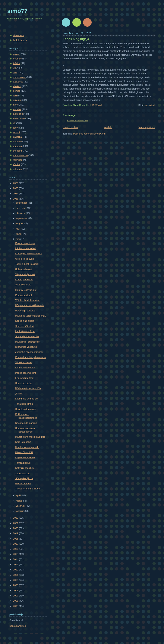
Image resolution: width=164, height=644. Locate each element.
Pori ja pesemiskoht (26, 373)
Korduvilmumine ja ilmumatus (31, 357)
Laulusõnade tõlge (25, 331)
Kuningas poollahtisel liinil (29, 253)
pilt (14, 123)
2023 (16, 199)
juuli (18, 229)
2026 (16, 183)
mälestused (19, 119)
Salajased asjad (24, 269)
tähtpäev (17, 142)
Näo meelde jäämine (26, 423)
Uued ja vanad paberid (27, 447)
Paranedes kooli (24, 295)
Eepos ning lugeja (76, 39)
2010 (16, 580)
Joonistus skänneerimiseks (29, 352)
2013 (16, 564)
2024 (16, 194)
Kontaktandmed (18, 626)
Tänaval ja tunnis (24, 404)
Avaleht (108, 127)
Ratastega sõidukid (25, 311)
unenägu (17, 146)
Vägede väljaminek (25, 274)
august (20, 223)
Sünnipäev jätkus (24, 478)
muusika (17, 109)
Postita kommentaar (78, 120)
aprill (19, 495)
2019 (16, 533)
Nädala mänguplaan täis (28, 388)
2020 (16, 528)
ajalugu (16, 54)
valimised (18, 160)
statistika (17, 137)
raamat (16, 132)
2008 (16, 590)
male (15, 105)
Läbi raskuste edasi (26, 248)
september (22, 218)
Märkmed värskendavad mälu (31, 316)
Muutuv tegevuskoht (26, 290)
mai (18, 239)
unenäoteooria (20, 155)
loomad (16, 91)
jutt (14, 68)
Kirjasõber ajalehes (25, 457)
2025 (16, 188)
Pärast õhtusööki (24, 452)
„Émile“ (19, 394)
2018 (16, 539)
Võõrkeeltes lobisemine (28, 300)
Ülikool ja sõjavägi (25, 259)
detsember (22, 203)
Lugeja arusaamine (25, 368)
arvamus (17, 59)
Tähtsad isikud (23, 463)
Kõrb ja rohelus (23, 442)
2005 (16, 606)
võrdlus (16, 164)
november (21, 208)
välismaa (17, 169)
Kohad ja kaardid (24, 279)
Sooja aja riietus (24, 383)
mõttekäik (18, 114)
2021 (16, 523)
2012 (16, 570)
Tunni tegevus (23, 473)
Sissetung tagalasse (26, 409)
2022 (16, 518)
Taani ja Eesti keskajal (27, 264)
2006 (16, 601)
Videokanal (18, 35)
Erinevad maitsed (24, 378)
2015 (16, 554)
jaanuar (20, 511)
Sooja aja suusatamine (27, 336)
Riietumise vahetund (26, 347)
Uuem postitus (70, 127)
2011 (16, 575)
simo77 (17, 11)
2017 (16, 544)
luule (15, 96)
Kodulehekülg (20, 40)
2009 (16, 585)
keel (15, 72)
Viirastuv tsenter (24, 362)
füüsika (16, 63)
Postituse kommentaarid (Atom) (90, 134)
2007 (16, 596)
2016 (16, 549)
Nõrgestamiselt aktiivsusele (30, 305)
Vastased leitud (23, 285)
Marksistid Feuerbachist (28, 342)
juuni (19, 234)
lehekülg (17, 86)
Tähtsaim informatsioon (28, 489)
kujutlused (18, 82)
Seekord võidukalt (25, 326)
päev (15, 128)
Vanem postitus (147, 127)
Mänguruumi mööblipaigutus (30, 437)
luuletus (17, 100)
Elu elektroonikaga (25, 243)
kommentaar (19, 77)
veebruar (21, 506)
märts (19, 501)
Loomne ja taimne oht (27, 399)
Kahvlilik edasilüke (25, 468)
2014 (16, 559)
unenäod (150, 105)
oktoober (21, 213)
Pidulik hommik (23, 483)
